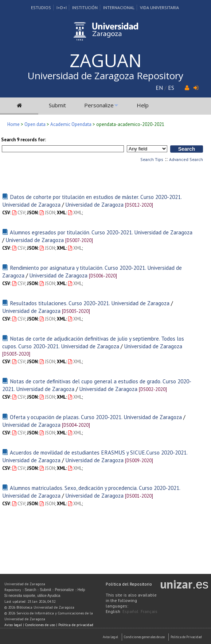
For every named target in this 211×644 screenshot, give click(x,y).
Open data (35, 124)
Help (143, 105)
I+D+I (62, 7)
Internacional (119, 7)
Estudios (41, 7)
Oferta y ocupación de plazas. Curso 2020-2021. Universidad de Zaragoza (96, 417)
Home (13, 124)
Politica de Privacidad (186, 637)
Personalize (99, 105)
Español (130, 611)
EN (159, 88)
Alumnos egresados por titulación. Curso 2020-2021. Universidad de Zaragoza (101, 232)
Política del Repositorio (129, 584)
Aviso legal (13, 625)
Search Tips (152, 159)
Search (31, 590)
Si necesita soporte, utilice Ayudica (32, 596)
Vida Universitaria (159, 7)
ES (171, 88)
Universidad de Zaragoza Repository (105, 76)
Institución (85, 7)
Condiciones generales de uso (144, 637)
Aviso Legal (110, 637)
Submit (57, 105)
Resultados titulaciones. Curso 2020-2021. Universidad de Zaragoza (90, 303)
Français (149, 611)
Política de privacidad (76, 625)
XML (75, 213)
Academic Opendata (71, 124)
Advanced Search (186, 159)
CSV (19, 213)
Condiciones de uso (40, 625)
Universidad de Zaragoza (94, 204)
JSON (47, 213)
